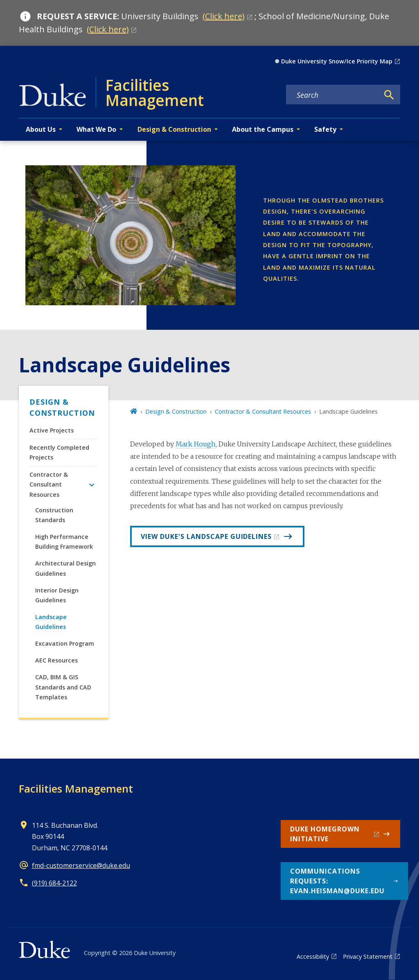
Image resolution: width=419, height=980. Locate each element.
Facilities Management (76, 789)
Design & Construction (62, 407)
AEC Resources (56, 660)
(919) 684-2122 (54, 883)
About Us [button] (41, 129)
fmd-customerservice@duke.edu (81, 865)
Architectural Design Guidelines (65, 568)
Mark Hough (196, 444)
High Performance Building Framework (64, 542)
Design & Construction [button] (174, 129)
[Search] (389, 95)
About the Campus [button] (263, 129)
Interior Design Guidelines (57, 595)
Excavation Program (65, 643)
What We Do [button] (96, 129)
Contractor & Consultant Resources (49, 484)
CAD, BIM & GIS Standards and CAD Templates (63, 687)
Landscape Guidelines (51, 622)
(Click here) (224, 16)
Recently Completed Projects (59, 452)
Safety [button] (325, 129)
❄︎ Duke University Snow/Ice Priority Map (333, 61)
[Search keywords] (333, 95)
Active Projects (52, 430)
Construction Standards (54, 515)
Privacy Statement (368, 956)
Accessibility (313, 956)
